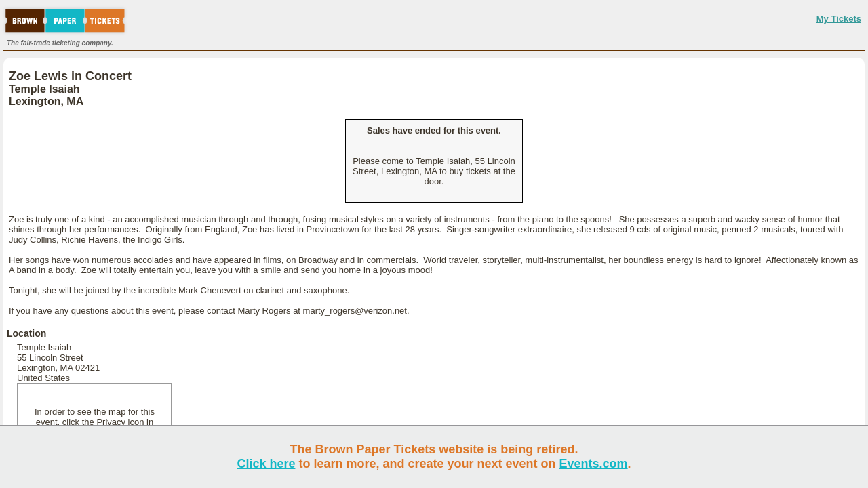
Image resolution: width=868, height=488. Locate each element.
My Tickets (839, 19)
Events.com (594, 464)
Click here (266, 464)
